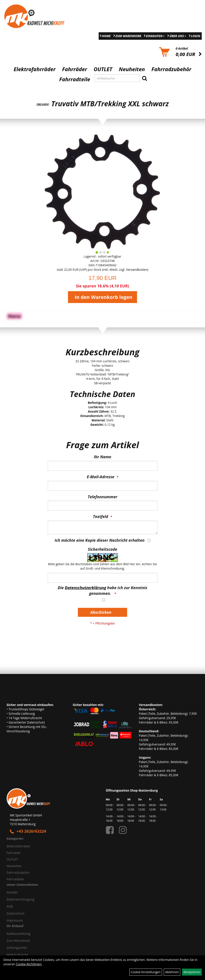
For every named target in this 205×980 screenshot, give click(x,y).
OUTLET (103, 69)
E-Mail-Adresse (101, 477)
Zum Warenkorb (128, 36)
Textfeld (101, 516)
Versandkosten (137, 270)
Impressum (15, 920)
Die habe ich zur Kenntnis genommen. (102, 590)
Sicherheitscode (102, 549)
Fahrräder (75, 69)
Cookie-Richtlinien (29, 964)
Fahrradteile (75, 79)
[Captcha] (103, 578)
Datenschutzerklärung (86, 588)
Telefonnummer (102, 497)
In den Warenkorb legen (103, 297)
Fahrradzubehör (171, 69)
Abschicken (101, 612)
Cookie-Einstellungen (146, 972)
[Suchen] (144, 78)
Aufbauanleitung (18, 934)
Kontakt (12, 892)
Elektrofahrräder (35, 69)
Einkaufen (155, 36)
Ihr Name (102, 457)
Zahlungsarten (17, 948)
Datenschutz (15, 913)
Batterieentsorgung (20, 899)
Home (106, 36)
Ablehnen (172, 972)
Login (196, 36)
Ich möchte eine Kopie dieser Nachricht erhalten (100, 540)
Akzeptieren (192, 972)
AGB (10, 906)
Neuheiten (132, 69)
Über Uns (178, 36)
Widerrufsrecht (17, 955)
